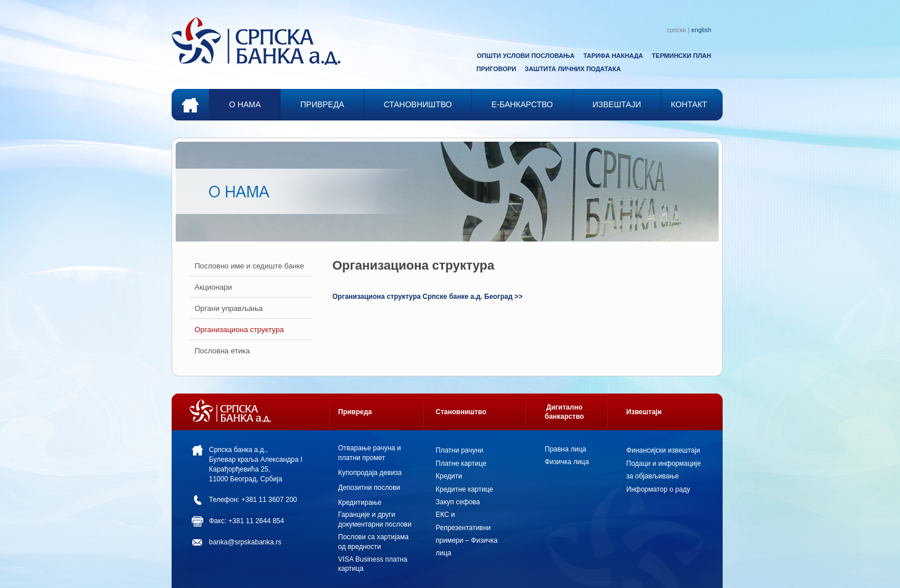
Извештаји (644, 412)
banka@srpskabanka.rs (245, 542)
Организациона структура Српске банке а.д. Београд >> (427, 297)
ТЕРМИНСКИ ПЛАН (682, 56)
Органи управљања (229, 308)
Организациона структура (239, 330)
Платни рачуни (459, 450)
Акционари (213, 287)
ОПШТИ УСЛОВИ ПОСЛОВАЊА (526, 56)
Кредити (449, 476)
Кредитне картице (464, 489)
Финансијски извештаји (663, 450)
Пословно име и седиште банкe (249, 266)
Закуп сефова (458, 502)
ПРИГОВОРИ (496, 69)
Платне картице (461, 464)
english (701, 30)
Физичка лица (567, 462)
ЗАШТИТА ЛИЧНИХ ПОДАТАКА (573, 69)
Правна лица (565, 449)
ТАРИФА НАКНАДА (613, 56)
